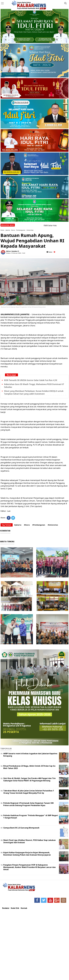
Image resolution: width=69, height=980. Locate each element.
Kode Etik (15, 908)
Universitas (30, 230)
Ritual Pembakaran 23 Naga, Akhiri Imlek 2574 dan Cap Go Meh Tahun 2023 (29, 767)
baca (49, 252)
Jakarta (8, 230)
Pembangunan (21, 230)
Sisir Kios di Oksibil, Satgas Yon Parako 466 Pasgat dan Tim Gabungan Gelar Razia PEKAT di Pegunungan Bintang (29, 779)
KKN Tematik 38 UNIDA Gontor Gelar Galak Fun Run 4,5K (31, 380)
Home (2, 230)
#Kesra (27, 525)
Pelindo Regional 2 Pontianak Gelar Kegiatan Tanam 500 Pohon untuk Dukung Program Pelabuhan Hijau (28, 804)
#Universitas (53, 525)
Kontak (24, 908)
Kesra (13, 230)
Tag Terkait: (7, 525)
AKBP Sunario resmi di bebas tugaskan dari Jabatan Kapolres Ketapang (30, 755)
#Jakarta (18, 525)
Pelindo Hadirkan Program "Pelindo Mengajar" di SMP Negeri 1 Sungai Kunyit (31, 817)
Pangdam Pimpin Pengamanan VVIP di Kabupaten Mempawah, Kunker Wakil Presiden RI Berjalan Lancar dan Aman (29, 867)
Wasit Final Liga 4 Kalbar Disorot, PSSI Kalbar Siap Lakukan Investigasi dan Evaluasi (29, 841)
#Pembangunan (39, 525)
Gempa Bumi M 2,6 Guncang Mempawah (21, 828)
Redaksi (6, 908)
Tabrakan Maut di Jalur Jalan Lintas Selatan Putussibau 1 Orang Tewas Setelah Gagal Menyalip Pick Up (29, 792)
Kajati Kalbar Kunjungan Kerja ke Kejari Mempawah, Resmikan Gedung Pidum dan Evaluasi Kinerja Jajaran (27, 854)
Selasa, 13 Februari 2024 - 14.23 (16, 253)
